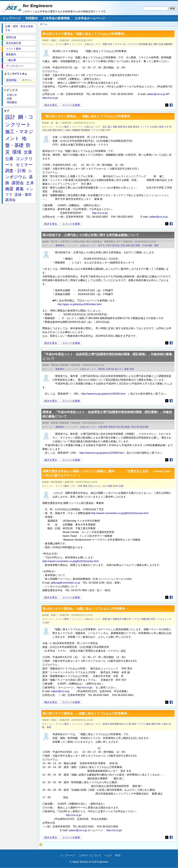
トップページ (12, 18)
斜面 (134, 724)
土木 (166, 127)
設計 (105, 127)
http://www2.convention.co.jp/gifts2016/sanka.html (70, 561)
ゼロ (105, 486)
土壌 (108, 245)
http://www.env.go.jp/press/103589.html (101, 453)
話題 (9, 99)
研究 (133, 245)
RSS (118, 855)
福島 (128, 245)
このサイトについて (90, 855)
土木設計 (154, 127)
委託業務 (125, 427)
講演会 (136, 127)
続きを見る (51, 105)
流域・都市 (23, 195)
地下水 (101, 245)
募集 (20, 189)
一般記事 (11, 60)
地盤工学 (127, 619)
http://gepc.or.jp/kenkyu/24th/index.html (80, 304)
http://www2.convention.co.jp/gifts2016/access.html (120, 513)
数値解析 (86, 130)
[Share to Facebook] (171, 105)
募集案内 (60, 245)
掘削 (156, 44)
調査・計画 (141, 245)
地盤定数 (146, 619)
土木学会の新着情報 (56, 18)
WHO (115, 486)
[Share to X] (167, 105)
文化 (90, 486)
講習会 (18, 183)
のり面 (128, 724)
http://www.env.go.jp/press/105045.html (103, 394)
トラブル (117, 44)
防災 (125, 127)
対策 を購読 (42, 846)
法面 (49, 130)
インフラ (145, 127)
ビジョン (98, 486)
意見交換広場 (13, 43)
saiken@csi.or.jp (156, 94)
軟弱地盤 (143, 44)
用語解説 (12, 102)
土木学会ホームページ (90, 18)
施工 (110, 127)
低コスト (119, 369)
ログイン (27, 80)
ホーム (44, 24)
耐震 (161, 127)
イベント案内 (62, 44)
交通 (121, 486)
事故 (85, 486)
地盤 (105, 44)
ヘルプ (108, 855)
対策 (110, 44)
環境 (17, 152)
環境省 (101, 369)
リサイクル (133, 44)
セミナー (24, 165)
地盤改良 (117, 619)
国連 (110, 486)
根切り (61, 130)
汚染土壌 (135, 427)
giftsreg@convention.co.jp (65, 583)
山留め (68, 130)
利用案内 (32, 18)
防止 (118, 245)
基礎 (120, 127)
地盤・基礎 (153, 245)
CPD (108, 130)
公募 (100, 427)
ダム (124, 44)
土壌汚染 (110, 369)
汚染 (113, 245)
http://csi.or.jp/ (50, 98)
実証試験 (144, 427)
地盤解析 (76, 130)
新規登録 (11, 80)
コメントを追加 (71, 105)
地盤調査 (168, 44)
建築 (148, 724)
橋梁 (9, 189)
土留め (165, 724)
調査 (130, 127)
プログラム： (52, 71)
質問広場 (11, 37)
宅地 (161, 44)
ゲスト (18, 74)
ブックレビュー (15, 66)
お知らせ (89, 44)
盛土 (151, 44)
